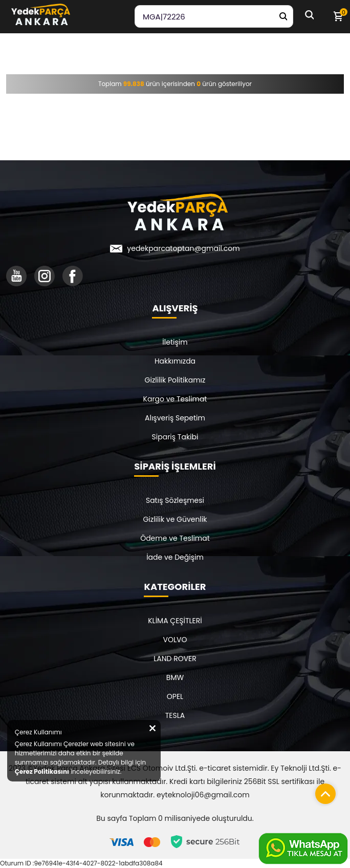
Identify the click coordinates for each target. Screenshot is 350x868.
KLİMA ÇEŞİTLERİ (175, 621)
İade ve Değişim (175, 557)
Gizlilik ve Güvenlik (175, 519)
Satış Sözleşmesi (175, 500)
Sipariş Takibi (175, 437)
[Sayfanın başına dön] (323, 791)
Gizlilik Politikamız (175, 380)
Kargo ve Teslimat (175, 399)
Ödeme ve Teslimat (175, 538)
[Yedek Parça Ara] (283, 16)
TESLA (175, 715)
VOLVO (175, 640)
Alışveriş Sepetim (175, 418)
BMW (175, 678)
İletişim (175, 342)
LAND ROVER (175, 659)
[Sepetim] (338, 16)
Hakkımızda (175, 361)
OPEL (175, 696)
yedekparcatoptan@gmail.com (183, 248)
